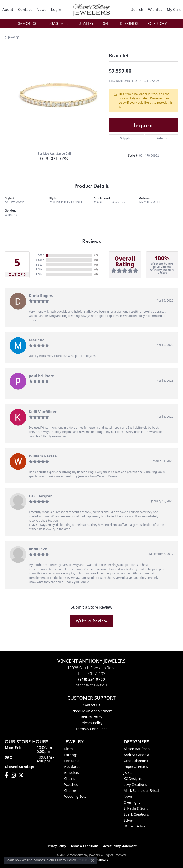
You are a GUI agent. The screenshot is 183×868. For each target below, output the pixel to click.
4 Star (40, 260)
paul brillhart (41, 376)
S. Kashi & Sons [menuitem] (136, 808)
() (96, 255)
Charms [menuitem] (70, 790)
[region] (54, 98)
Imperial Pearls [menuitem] (136, 767)
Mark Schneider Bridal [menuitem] (141, 790)
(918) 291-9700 (54, 158)
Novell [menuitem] (129, 796)
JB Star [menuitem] (129, 773)
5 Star (40, 255)
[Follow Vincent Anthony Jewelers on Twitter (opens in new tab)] (21, 775)
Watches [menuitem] (71, 784)
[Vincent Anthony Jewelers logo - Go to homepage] (91, 10)
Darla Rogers (41, 296)
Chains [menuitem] (70, 779)
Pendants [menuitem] (72, 761)
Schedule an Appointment (91, 711)
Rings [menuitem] (69, 749)
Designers (129, 23)
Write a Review (91, 621)
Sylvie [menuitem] (128, 820)
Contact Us (91, 705)
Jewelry (86, 23)
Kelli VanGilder (43, 412)
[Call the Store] (91, 679)
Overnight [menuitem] (132, 802)
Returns (162, 138)
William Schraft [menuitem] (136, 826)
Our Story (157, 23)
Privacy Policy (92, 723)
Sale (107, 23)
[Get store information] (92, 685)
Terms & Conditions (91, 729)
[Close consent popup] (93, 860)
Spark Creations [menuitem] (136, 814)
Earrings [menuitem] (71, 755)
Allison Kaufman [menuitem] (137, 749)
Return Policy (92, 717)
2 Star (40, 269)
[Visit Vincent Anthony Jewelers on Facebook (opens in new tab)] (7, 775)
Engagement (58, 23)
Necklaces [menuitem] (72, 767)
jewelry (13, 37)
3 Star (40, 265)
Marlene (37, 340)
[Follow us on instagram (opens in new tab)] (13, 775)
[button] (56, 10)
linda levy (38, 549)
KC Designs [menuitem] (133, 779)
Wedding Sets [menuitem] (75, 796)
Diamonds (26, 23)
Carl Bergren (41, 496)
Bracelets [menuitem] (71, 773)
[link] (8, 10)
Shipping (126, 138)
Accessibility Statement (120, 846)
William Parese (43, 456)
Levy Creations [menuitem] (135, 784)
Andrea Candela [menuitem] (136, 755)
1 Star (40, 274)
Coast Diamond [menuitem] (136, 761)
